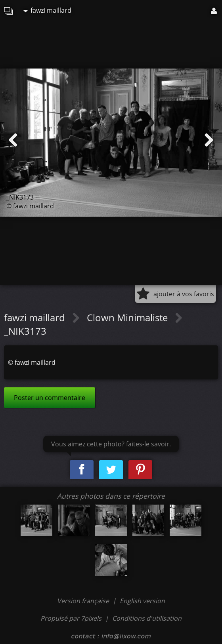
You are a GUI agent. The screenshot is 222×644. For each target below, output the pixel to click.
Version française (84, 601)
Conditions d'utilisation (147, 618)
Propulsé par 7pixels (71, 618)
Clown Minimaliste (128, 317)
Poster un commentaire (50, 398)
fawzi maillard (47, 10)
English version (142, 601)
